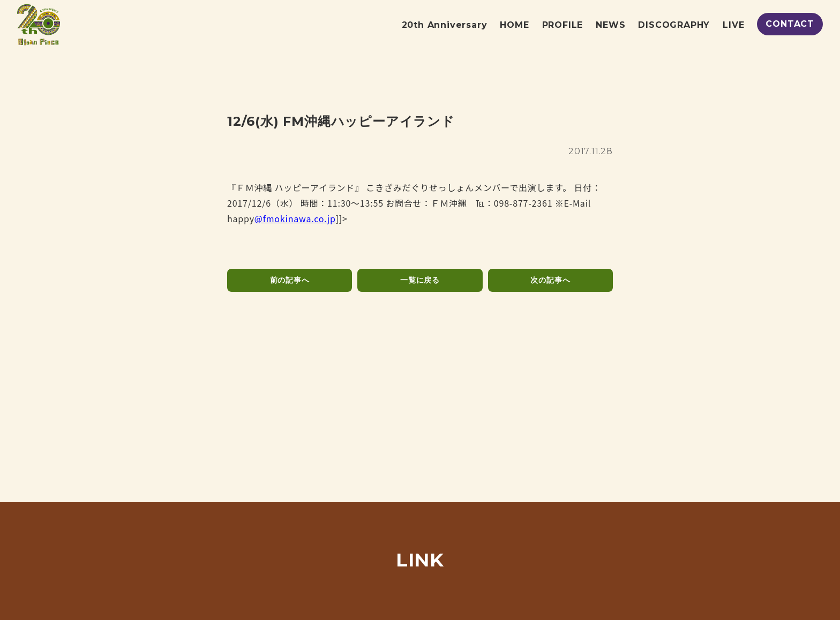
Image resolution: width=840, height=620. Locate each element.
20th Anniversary (445, 25)
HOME (514, 25)
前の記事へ (290, 280)
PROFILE (563, 25)
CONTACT (790, 24)
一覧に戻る (420, 280)
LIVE (733, 25)
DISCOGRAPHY (674, 25)
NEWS (610, 25)
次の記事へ (550, 280)
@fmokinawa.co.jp (295, 218)
